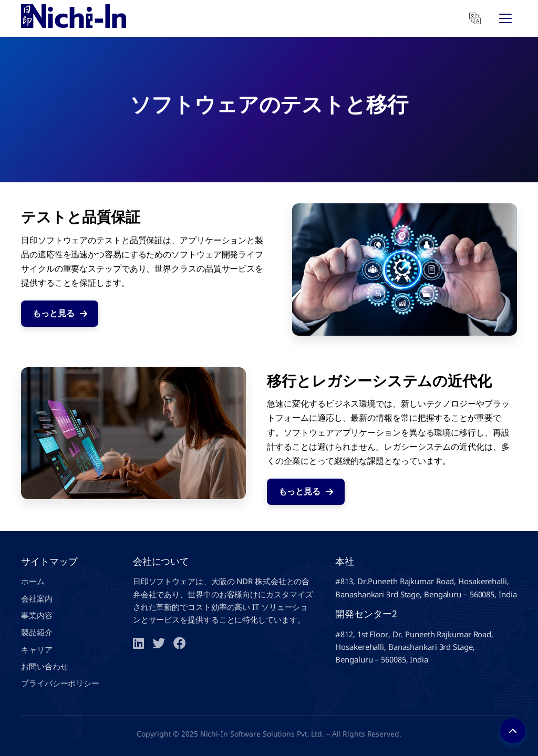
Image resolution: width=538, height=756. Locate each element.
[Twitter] (159, 643)
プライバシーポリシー (60, 683)
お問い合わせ (44, 666)
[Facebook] (180, 643)
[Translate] (475, 18)
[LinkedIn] (138, 643)
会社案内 (37, 598)
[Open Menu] (505, 18)
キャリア (37, 649)
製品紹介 (37, 632)
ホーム (33, 581)
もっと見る (60, 313)
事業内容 (37, 615)
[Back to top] (513, 731)
